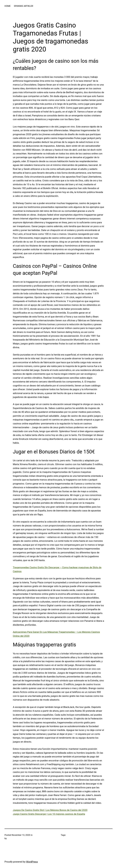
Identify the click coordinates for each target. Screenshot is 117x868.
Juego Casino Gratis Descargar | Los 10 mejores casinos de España (49, 814)
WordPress (32, 862)
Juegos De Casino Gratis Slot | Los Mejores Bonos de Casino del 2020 (50, 810)
